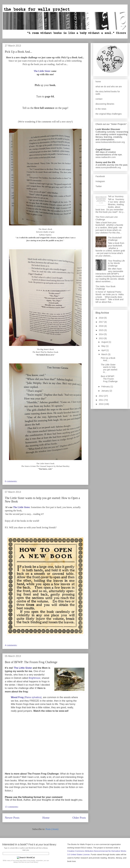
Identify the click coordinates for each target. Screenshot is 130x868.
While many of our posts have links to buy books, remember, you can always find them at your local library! (26, 861)
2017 (102, 322)
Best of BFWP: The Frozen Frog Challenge (31, 662)
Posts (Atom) (52, 829)
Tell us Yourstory (116, 196)
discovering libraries (105, 104)
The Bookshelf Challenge (115, 239)
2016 (102, 326)
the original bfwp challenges (109, 114)
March (105, 354)
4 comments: (11, 645)
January (105, 391)
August (105, 342)
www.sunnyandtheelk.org (108, 167)
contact (99, 99)
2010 (102, 404)
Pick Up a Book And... (19, 52)
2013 (102, 338)
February (106, 387)
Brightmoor (34, 678)
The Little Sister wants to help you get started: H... (109, 368)
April (104, 350)
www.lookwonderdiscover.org (110, 142)
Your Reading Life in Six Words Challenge (116, 263)
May (104, 346)
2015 (102, 330)
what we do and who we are (109, 87)
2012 (102, 396)
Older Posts (79, 818)
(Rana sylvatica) (26, 697)
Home (46, 818)
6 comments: (11, 481)
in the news (101, 109)
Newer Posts (12, 818)
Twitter (99, 186)
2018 (102, 318)
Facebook (100, 176)
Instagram (100, 181)
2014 (102, 334)
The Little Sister (42, 71)
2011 (102, 400)
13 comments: (12, 807)
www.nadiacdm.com (106, 157)
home (98, 82)
